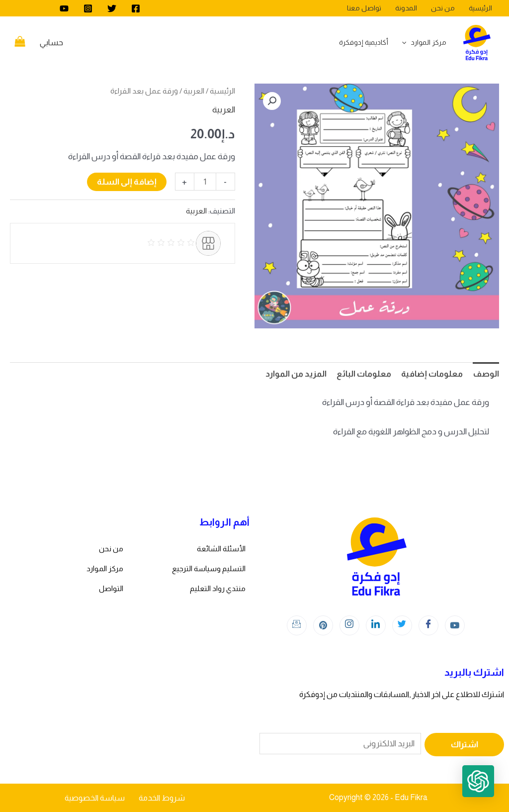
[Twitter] (112, 8)
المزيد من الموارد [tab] (296, 374)
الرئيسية (222, 91)
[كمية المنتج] (205, 182)
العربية (194, 91)
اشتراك (465, 745)
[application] (407, 42)
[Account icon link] (51, 43)
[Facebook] (136, 8)
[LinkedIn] (376, 625)
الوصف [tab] (486, 374)
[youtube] (64, 8)
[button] (272, 101)
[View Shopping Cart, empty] (20, 43)
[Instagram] (88, 8)
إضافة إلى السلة (127, 182)
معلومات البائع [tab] (364, 374)
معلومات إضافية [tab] (432, 374)
